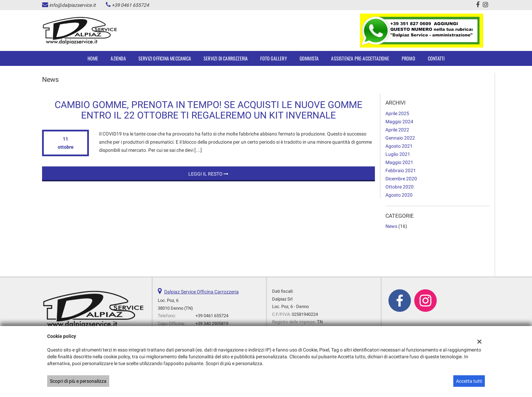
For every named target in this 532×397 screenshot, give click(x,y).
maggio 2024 (399, 122)
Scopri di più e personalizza (78, 381)
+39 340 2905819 (212, 323)
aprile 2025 (397, 113)
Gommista (309, 58)
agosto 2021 (399, 146)
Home (93, 58)
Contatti (436, 58)
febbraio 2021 (401, 170)
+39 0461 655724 (130, 5)
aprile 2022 (397, 130)
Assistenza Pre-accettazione (360, 58)
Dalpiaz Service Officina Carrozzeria (202, 292)
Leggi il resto (208, 174)
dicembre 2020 (401, 179)
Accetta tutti (469, 381)
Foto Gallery (273, 58)
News (391, 226)
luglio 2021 (398, 154)
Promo (408, 58)
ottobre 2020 (400, 187)
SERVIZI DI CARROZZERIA (226, 58)
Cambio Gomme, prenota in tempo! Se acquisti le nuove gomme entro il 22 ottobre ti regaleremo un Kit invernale (208, 110)
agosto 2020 (399, 195)
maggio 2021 (399, 162)
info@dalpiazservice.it (72, 5)
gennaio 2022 (400, 138)
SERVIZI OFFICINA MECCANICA (165, 58)
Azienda (118, 58)
